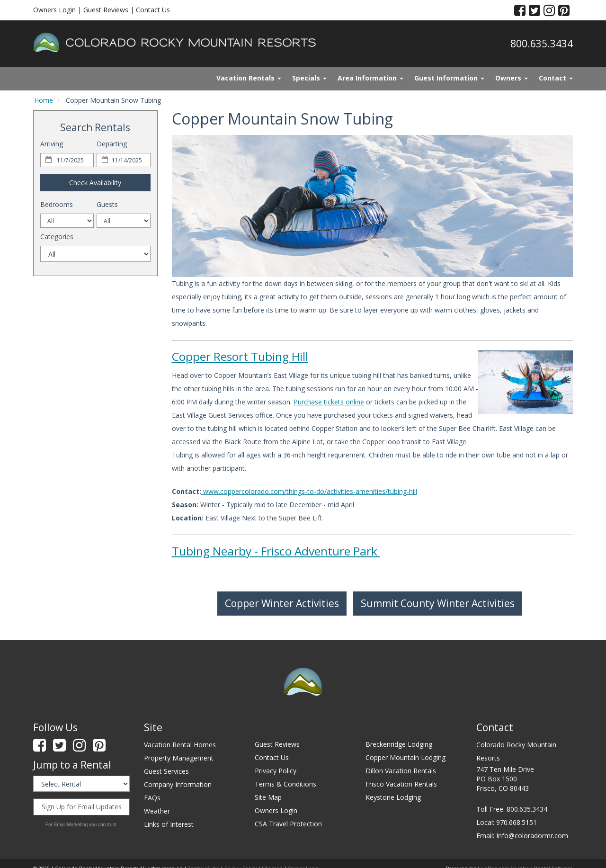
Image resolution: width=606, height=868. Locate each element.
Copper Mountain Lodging (405, 757)
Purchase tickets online (329, 402)
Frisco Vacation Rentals (401, 784)
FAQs (152, 798)
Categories (57, 237)
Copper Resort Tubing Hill (240, 356)
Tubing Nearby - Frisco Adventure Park (276, 551)
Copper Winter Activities (282, 603)
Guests (107, 204)
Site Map (268, 797)
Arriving (52, 144)
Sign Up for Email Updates (82, 807)
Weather (157, 811)
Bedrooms (57, 204)
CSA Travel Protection (288, 824)
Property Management (179, 758)
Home (44, 100)
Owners (512, 78)
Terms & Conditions (285, 784)
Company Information (178, 784)
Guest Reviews (106, 10)
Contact (556, 78)
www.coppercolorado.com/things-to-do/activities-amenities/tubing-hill (309, 491)
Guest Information (449, 78)
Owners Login (54, 10)
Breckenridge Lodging (399, 744)
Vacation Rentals (249, 78)
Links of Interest (169, 824)
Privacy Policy (276, 771)
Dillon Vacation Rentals (401, 771)
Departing (112, 144)
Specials (309, 78)
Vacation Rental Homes (180, 745)
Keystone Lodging (393, 797)
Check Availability (95, 183)
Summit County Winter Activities (438, 603)
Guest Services (166, 771)
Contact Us (153, 10)
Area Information (370, 78)
